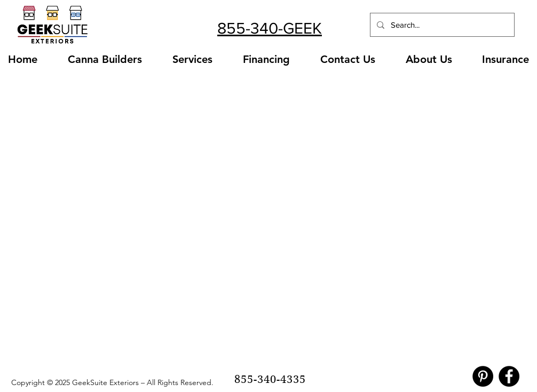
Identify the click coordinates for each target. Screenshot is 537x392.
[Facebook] (509, 376)
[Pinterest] (483, 376)
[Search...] (441, 25)
